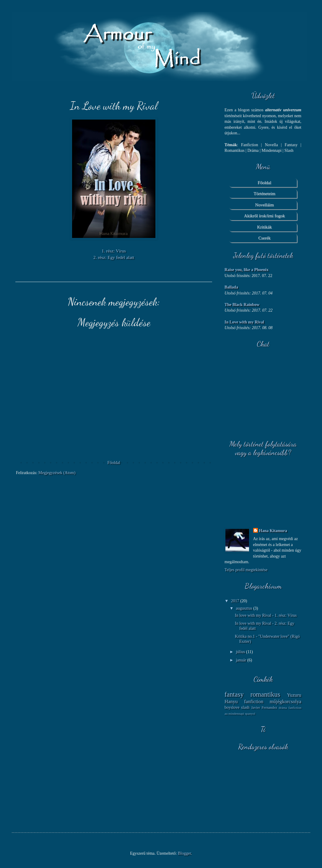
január (241, 660)
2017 (236, 601)
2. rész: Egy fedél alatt (114, 257)
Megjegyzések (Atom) (57, 473)
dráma (283, 708)
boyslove (232, 707)
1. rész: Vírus (114, 251)
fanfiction (254, 702)
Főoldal (114, 463)
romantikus (265, 694)
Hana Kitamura (273, 531)
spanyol (250, 714)
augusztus (244, 608)
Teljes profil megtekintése (246, 570)
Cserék (264, 238)
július (241, 652)
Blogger (184, 853)
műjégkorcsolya (286, 702)
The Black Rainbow (242, 305)
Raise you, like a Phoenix (247, 270)
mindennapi (236, 714)
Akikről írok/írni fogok (264, 216)
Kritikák (264, 227)
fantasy (234, 694)
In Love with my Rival (244, 322)
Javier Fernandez (264, 708)
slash (245, 707)
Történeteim (264, 194)
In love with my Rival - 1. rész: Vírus (266, 615)
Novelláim (264, 205)
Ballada (231, 287)
